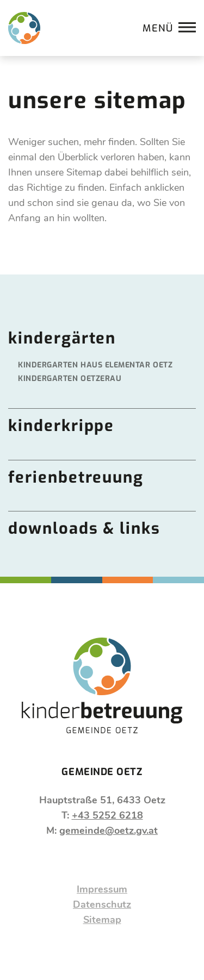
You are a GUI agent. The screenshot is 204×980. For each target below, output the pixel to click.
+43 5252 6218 (107, 815)
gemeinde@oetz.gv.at (109, 831)
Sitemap (102, 920)
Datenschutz (102, 904)
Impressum (102, 889)
